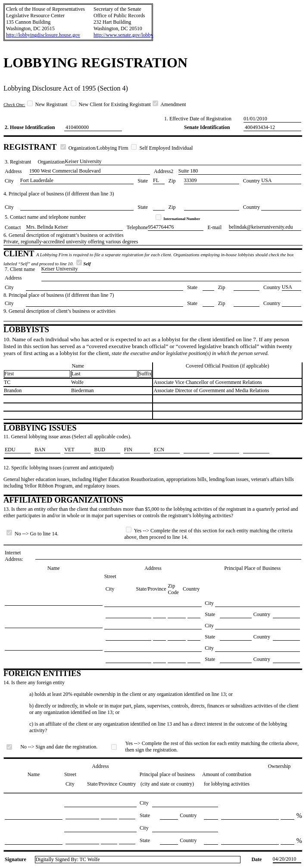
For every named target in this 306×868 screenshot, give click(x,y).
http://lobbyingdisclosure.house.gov (43, 35)
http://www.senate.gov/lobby (123, 35)
